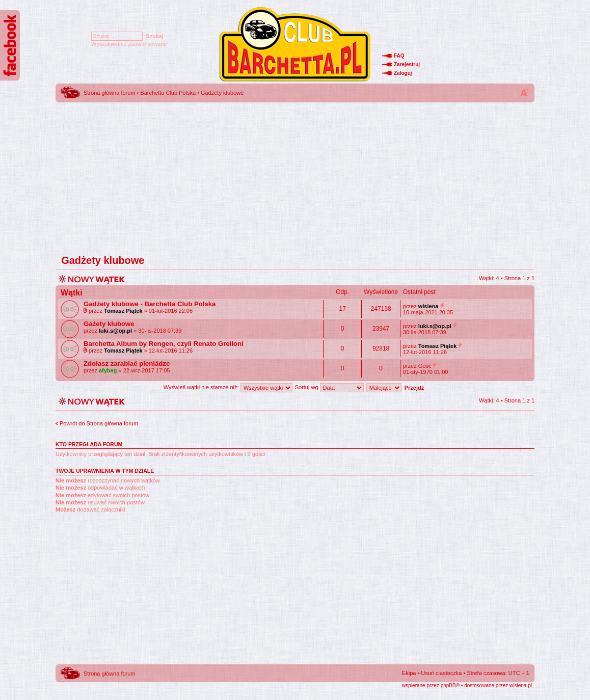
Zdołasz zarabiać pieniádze (127, 364)
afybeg (108, 370)
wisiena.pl (521, 685)
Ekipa (409, 673)
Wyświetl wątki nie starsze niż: (228, 387)
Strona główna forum (110, 93)
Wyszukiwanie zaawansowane (129, 44)
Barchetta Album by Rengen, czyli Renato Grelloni (164, 344)
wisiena (428, 306)
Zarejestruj (407, 64)
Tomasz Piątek (123, 311)
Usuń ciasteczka (441, 673)
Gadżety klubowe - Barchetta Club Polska (150, 304)
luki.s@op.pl (115, 331)
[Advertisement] (295, 176)
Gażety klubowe (109, 324)
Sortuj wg (329, 387)
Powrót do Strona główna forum (99, 423)
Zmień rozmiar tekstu (524, 92)
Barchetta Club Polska (168, 93)
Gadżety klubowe (222, 93)
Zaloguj (403, 73)
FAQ (399, 56)
